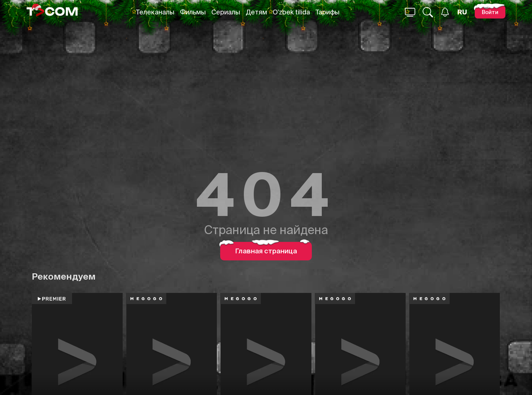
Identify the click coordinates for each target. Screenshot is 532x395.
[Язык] (462, 12)
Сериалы (226, 12)
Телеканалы (155, 12)
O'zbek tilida (291, 12)
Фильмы (193, 12)
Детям (256, 12)
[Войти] (490, 12)
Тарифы (328, 12)
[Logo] (52, 12)
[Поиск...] (410, 12)
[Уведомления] (445, 12)
